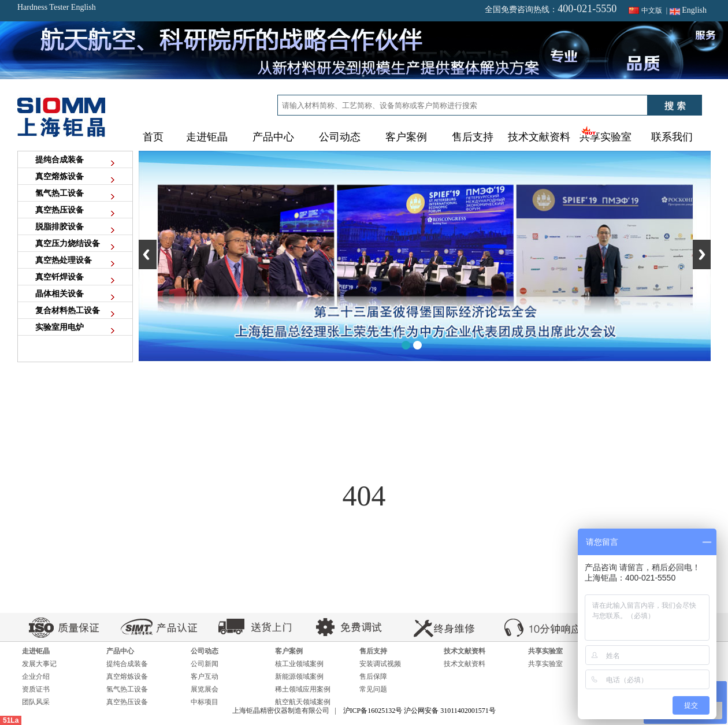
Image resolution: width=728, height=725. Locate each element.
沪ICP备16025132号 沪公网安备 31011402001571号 (419, 711)
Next (702, 254)
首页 (153, 137)
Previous (148, 254)
